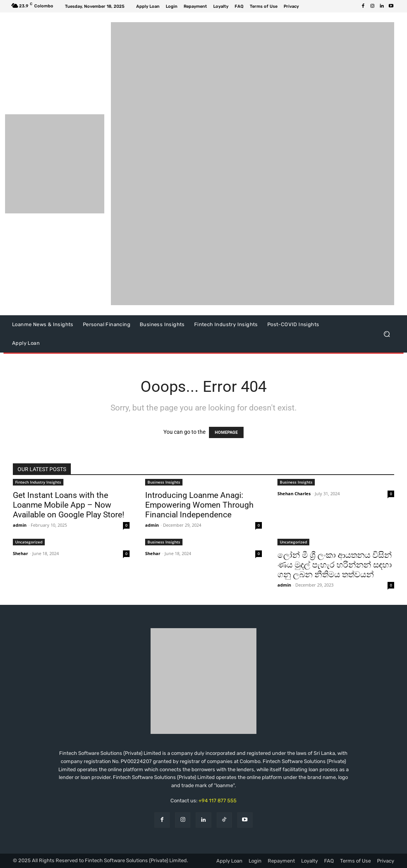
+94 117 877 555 (218, 801)
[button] (387, 334)
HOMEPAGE (226, 432)
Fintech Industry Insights (38, 482)
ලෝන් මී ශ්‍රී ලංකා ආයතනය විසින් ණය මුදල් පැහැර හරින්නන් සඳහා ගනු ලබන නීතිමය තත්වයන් (335, 565)
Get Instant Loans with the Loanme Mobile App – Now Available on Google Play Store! (68, 505)
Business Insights (164, 482)
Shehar (20, 553)
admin (20, 525)
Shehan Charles (294, 493)
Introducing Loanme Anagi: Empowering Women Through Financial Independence (199, 505)
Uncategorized (29, 542)
